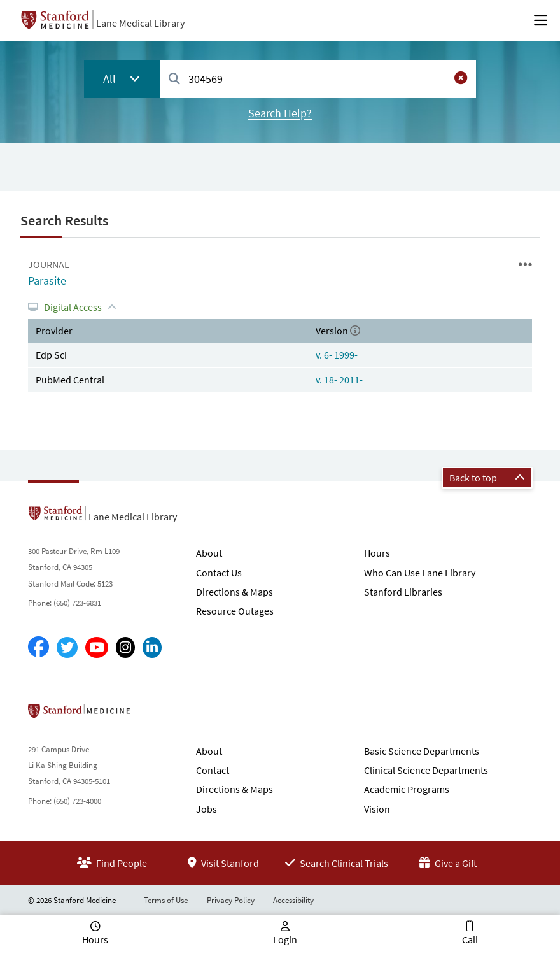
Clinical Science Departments (426, 770)
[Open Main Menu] (541, 20)
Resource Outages (235, 611)
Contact (213, 770)
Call (470, 939)
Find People (112, 863)
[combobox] (318, 79)
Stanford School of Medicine (152, 715)
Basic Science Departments (422, 751)
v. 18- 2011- (339, 380)
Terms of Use (166, 900)
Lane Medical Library (140, 23)
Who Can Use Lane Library (420, 573)
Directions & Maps (234, 592)
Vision (377, 809)
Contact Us (219, 573)
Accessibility (293, 900)
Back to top (487, 478)
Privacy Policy (231, 900)
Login (285, 939)
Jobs (206, 809)
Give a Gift (448, 863)
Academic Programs (407, 789)
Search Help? (280, 113)
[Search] (174, 79)
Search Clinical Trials (337, 863)
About (209, 553)
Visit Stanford (223, 863)
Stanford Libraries (403, 592)
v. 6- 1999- (337, 355)
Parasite (47, 281)
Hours (377, 553)
